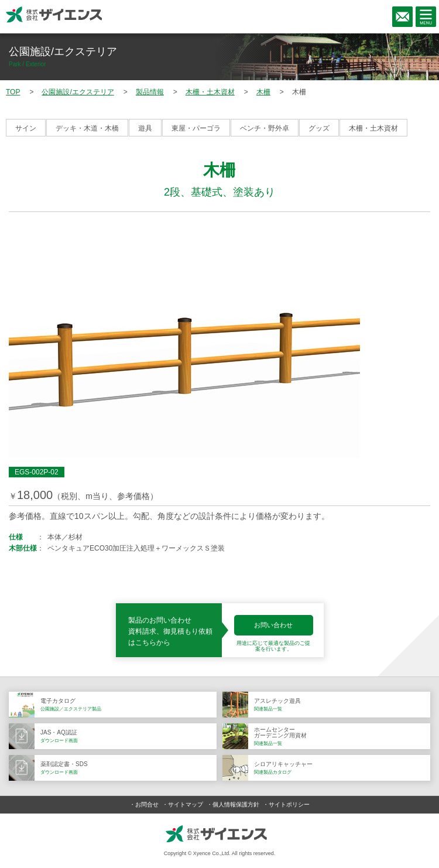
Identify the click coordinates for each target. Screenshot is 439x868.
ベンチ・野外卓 (265, 128)
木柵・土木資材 (373, 128)
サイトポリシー (289, 804)
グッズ (319, 128)
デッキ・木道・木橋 (87, 128)
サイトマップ (186, 804)
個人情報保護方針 (236, 804)
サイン (26, 128)
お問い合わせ (273, 625)
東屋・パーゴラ (196, 128)
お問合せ (147, 804)
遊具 (145, 128)
